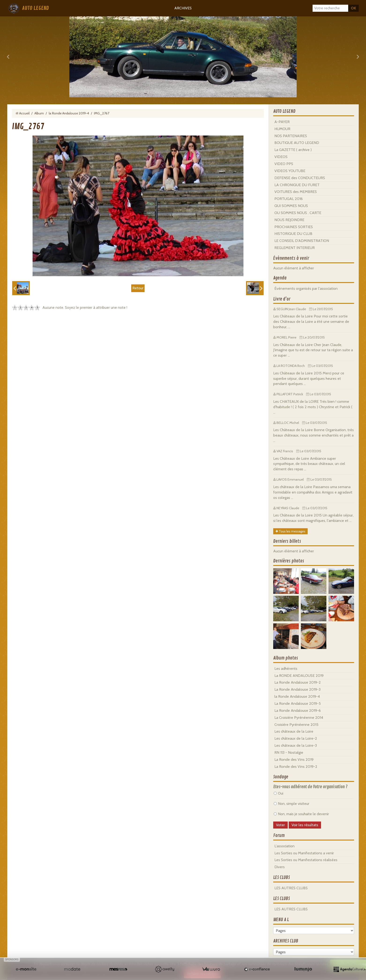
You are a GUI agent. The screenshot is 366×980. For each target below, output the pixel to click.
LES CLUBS (282, 878)
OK (353, 8)
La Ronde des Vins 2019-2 (296, 767)
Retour (138, 288)
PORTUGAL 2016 (289, 199)
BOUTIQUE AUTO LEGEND (297, 143)
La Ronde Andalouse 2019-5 (298, 703)
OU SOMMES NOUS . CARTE (298, 213)
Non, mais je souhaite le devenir (301, 814)
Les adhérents (286, 669)
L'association (284, 846)
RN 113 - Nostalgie (289, 752)
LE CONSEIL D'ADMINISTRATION (302, 241)
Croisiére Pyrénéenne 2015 (296, 725)
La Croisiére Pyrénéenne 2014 (299, 718)
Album (39, 113)
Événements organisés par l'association (306, 288)
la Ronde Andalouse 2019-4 (69, 113)
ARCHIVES (183, 8)
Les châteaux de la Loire (294, 731)
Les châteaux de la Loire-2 (296, 738)
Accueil (24, 113)
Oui (278, 793)
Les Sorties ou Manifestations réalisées (306, 860)
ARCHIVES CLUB (286, 941)
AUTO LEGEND (35, 8)
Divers (280, 867)
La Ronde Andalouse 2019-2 (298, 682)
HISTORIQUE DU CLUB (293, 234)
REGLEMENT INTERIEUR (295, 248)
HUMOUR (282, 129)
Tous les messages (290, 531)
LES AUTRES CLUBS (291, 888)
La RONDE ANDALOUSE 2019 (299, 676)
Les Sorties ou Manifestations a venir (304, 853)
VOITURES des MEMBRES (296, 192)
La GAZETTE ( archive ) (293, 150)
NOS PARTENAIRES (291, 136)
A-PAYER (282, 122)
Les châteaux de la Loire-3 (296, 745)
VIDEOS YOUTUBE (290, 171)
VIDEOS (281, 157)
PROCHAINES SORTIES (294, 227)
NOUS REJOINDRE (289, 220)
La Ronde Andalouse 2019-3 (297, 689)
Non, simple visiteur (291, 804)
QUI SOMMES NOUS (291, 206)
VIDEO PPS (284, 164)
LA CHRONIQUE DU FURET (297, 185)
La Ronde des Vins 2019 (294, 759)
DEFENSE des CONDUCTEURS (300, 178)
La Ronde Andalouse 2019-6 (298, 710)
